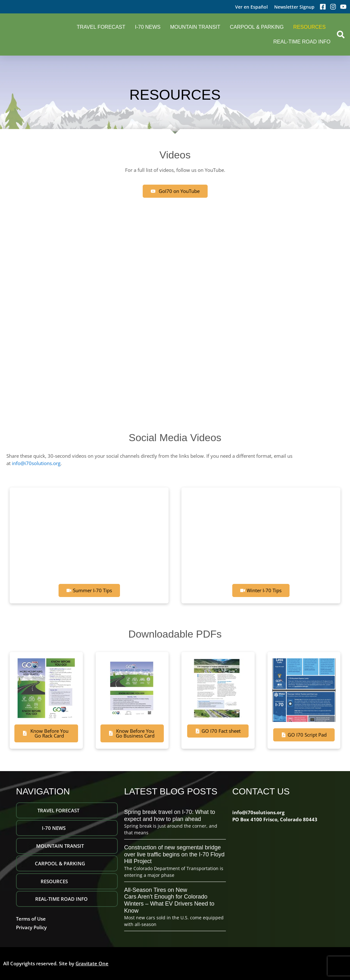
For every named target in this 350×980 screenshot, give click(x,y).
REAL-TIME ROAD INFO (302, 42)
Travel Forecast (101, 27)
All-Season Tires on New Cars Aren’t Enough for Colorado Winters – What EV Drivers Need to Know (169, 900)
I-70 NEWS (148, 27)
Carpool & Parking (257, 27)
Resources (310, 27)
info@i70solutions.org (36, 463)
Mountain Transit (195, 27)
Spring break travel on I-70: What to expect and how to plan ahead (170, 815)
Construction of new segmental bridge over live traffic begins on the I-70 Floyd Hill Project (174, 854)
